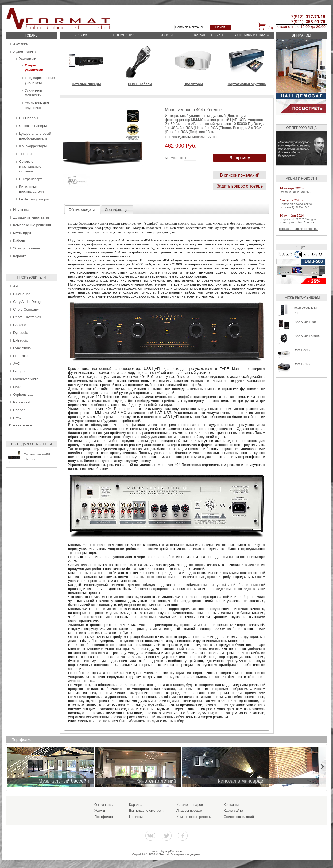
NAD (17, 387)
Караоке (20, 256)
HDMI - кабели (140, 84)
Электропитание (26, 248)
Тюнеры (26, 154)
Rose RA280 (302, 350)
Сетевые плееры (33, 126)
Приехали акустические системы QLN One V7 (296, 205)
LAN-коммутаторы (34, 199)
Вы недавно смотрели (147, 810)
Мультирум (22, 233)
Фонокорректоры (33, 146)
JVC (16, 364)
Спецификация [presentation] (117, 210)
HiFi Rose (21, 356)
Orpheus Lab (23, 395)
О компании (124, 35)
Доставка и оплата (252, 35)
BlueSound (22, 294)
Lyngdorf (20, 371)
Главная (81, 35)
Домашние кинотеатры (32, 217)
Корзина (136, 805)
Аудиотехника (24, 52)
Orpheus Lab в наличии (295, 192)
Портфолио (104, 817)
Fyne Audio (22, 348)
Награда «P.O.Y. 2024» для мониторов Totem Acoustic (298, 221)
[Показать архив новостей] (299, 229)
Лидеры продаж (189, 810)
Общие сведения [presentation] (83, 210)
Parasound (22, 402)
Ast (16, 286)
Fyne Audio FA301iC (307, 336)
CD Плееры (28, 118)
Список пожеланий (239, 817)
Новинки (136, 817)
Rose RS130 (302, 364)
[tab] (83, 210)
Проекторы (193, 84)
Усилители (28, 59)
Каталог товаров (209, 35)
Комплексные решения (32, 225)
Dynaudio (21, 333)
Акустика (20, 44)
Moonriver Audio (26, 379)
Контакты (231, 805)
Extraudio (21, 340)
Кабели (19, 241)
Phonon (19, 410)
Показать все (21, 425)
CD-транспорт (30, 179)
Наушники (21, 210)
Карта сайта (233, 810)
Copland (20, 325)
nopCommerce (175, 851)
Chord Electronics (27, 317)
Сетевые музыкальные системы (30, 166)
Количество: (174, 158)
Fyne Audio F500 (305, 322)
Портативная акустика (247, 84)
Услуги (167, 35)
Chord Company (26, 309)
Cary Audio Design (28, 302)
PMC (17, 418)
